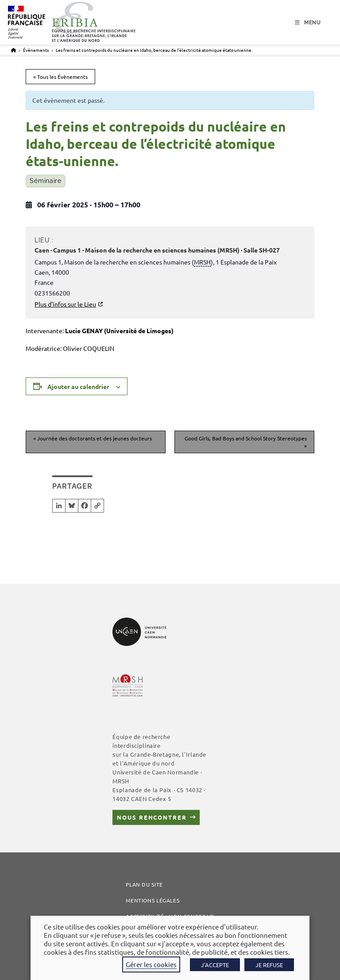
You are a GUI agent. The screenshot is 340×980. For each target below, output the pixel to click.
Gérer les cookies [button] (151, 964)
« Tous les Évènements (60, 77)
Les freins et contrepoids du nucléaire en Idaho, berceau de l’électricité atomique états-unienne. (154, 50)
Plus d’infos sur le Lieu (65, 304)
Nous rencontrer (152, 817)
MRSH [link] (202, 262)
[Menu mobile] (308, 23)
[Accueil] (14, 50)
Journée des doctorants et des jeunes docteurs (93, 438)
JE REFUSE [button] (269, 965)
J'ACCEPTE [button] (215, 965)
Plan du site (144, 884)
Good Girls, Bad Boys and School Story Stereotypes (246, 442)
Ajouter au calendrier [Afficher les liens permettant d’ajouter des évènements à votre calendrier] (78, 386)
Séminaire (45, 181)
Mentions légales (153, 900)
